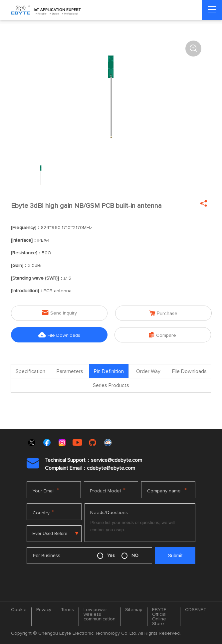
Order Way (148, 372)
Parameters (70, 372)
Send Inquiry (59, 313)
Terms (67, 610)
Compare (163, 335)
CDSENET (196, 610)
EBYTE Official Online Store (159, 617)
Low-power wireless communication (100, 615)
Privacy (44, 610)
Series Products (111, 386)
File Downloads (59, 335)
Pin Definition (109, 372)
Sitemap (134, 610)
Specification (30, 372)
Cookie (19, 610)
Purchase (163, 313)
